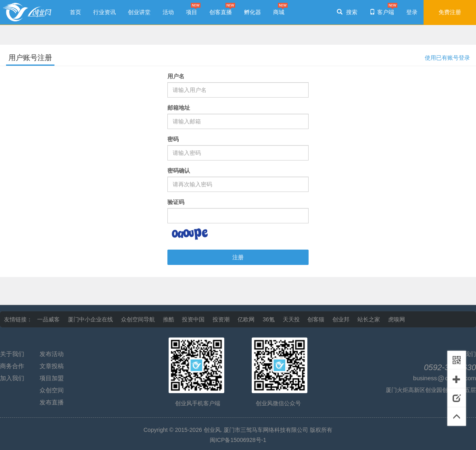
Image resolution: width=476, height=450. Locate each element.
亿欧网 (246, 319)
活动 (168, 12)
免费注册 (450, 12)
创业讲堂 (139, 12)
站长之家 (369, 319)
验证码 (176, 202)
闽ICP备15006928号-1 (238, 440)
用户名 (176, 76)
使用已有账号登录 (447, 58)
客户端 (382, 12)
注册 (238, 257)
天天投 (291, 319)
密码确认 (179, 171)
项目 (192, 12)
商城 (279, 12)
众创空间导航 (138, 319)
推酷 (169, 319)
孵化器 (253, 12)
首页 (75, 12)
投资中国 (193, 319)
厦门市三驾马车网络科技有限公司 (266, 430)
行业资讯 (104, 12)
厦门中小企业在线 (90, 319)
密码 (173, 139)
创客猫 (316, 319)
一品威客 (48, 319)
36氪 (269, 319)
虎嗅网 (397, 319)
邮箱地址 (179, 108)
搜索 (347, 12)
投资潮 (221, 319)
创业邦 (341, 319)
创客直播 (221, 12)
